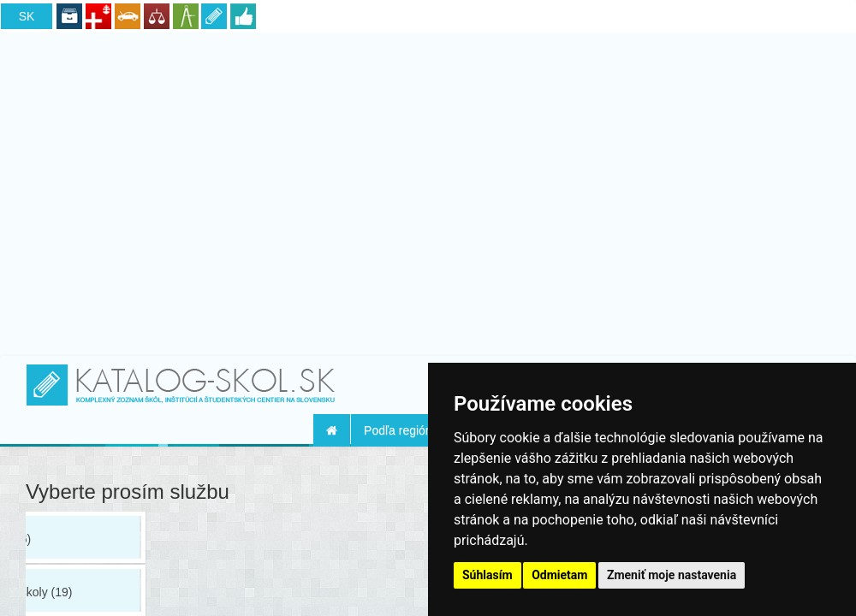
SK (27, 16)
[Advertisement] (428, 191)
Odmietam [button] (559, 575)
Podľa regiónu (401, 430)
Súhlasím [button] (487, 575)
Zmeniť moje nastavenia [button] (672, 575)
